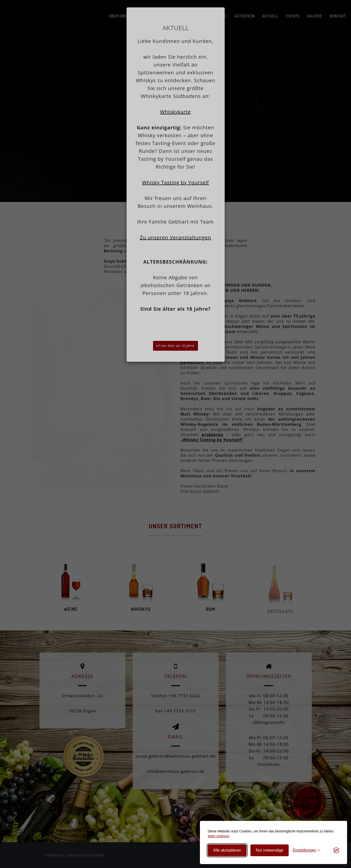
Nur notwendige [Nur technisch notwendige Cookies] (270, 850)
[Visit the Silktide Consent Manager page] (336, 850)
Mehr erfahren (219, 836)
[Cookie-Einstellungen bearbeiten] (306, 850)
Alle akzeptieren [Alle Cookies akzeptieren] (227, 850)
